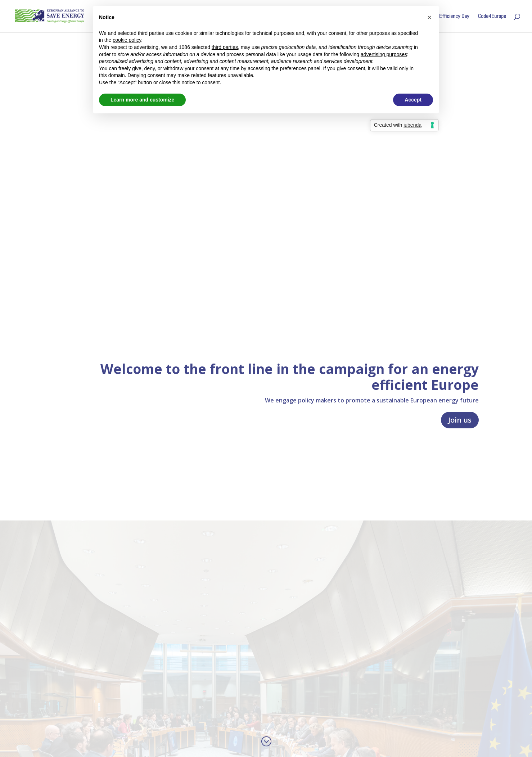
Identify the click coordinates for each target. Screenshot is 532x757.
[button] (429, 17)
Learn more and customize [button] (142, 100)
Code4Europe (492, 17)
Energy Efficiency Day (446, 17)
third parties (225, 47)
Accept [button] (413, 100)
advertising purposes (384, 54)
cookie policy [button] (127, 40)
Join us (460, 420)
